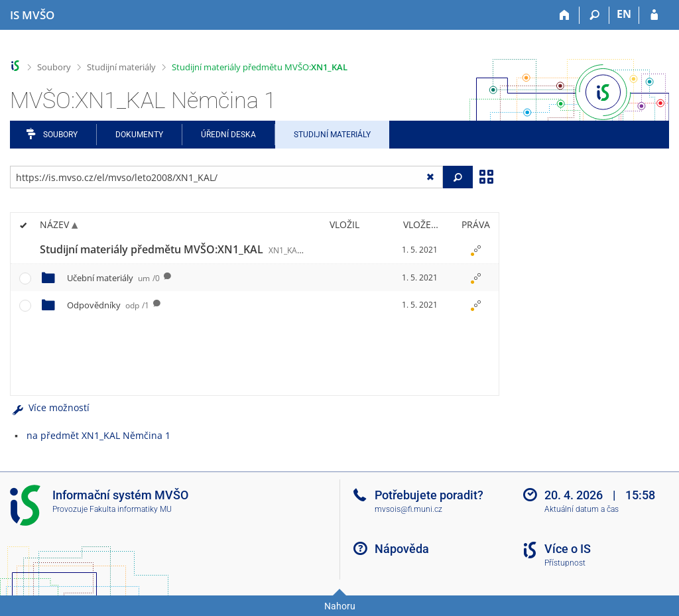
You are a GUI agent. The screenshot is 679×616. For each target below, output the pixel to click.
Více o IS (568, 549)
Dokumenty (139, 135)
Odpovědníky (108, 305)
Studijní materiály (121, 67)
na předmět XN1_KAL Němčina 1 (98, 435)
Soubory (54, 67)
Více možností (50, 407)
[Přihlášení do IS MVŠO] (654, 15)
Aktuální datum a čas (582, 509)
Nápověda (402, 549)
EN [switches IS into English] (624, 14)
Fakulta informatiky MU (131, 509)
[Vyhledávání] (594, 15)
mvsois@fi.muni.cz (408, 509)
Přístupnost (565, 563)
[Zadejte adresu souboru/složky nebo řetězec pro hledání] (226, 177)
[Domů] (565, 15)
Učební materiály (113, 278)
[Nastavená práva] (475, 250)
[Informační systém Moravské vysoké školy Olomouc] (32, 15)
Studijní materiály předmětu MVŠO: (260, 67)
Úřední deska (228, 135)
